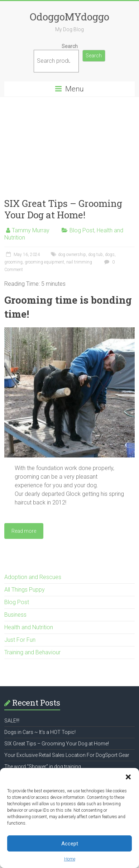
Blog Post (82, 230)
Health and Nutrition (29, 627)
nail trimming (79, 262)
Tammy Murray (31, 230)
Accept (70, 844)
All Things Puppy (25, 590)
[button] (128, 777)
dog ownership (72, 255)
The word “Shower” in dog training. (43, 767)
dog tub (95, 255)
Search (70, 46)
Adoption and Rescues (33, 577)
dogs (110, 255)
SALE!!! (12, 721)
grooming (13, 262)
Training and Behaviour (32, 652)
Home (70, 859)
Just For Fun (20, 640)
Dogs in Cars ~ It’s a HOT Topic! (40, 732)
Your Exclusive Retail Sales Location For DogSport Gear (67, 755)
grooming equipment (44, 262)
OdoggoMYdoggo (69, 17)
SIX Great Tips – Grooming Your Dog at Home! (63, 209)
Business (15, 615)
